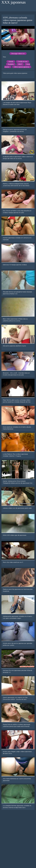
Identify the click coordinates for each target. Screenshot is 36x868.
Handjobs (11, 64)
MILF (20, 64)
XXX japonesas (14, 2)
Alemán (11, 61)
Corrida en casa (23, 61)
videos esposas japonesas (22, 67)
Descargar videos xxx (18, 54)
